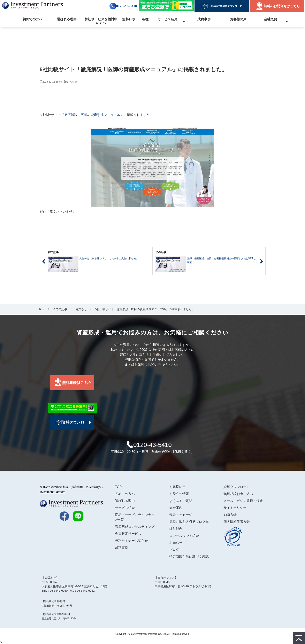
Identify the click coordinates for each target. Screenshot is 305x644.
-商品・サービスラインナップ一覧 (134, 517)
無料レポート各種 (135, 19)
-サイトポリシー (234, 508)
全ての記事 (60, 309)
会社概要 (270, 19)
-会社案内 (175, 508)
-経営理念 (175, 529)
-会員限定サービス (128, 534)
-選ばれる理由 (124, 501)
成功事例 (204, 19)
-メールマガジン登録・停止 (243, 501)
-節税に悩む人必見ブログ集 (188, 522)
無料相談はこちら (77, 383)
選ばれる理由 (67, 19)
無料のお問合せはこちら (282, 6)
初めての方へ (32, 19)
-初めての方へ (124, 494)
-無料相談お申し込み (238, 494)
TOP (42, 309)
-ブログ (174, 550)
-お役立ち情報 (179, 494)
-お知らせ (175, 543)
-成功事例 (121, 548)
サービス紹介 (168, 19)
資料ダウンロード (77, 422)
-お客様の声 (177, 487)
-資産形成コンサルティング (134, 527)
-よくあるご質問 (180, 501)
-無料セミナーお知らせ (131, 541)
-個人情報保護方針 (236, 522)
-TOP (118, 487)
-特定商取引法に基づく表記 (188, 557)
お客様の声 (238, 19)
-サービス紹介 (124, 508)
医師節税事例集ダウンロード (225, 6)
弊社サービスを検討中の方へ (101, 21)
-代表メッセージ (180, 515)
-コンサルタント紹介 (184, 536)
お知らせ (72, 82)
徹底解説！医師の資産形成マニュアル (92, 115)
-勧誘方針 (230, 515)
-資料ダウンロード (236, 487)
